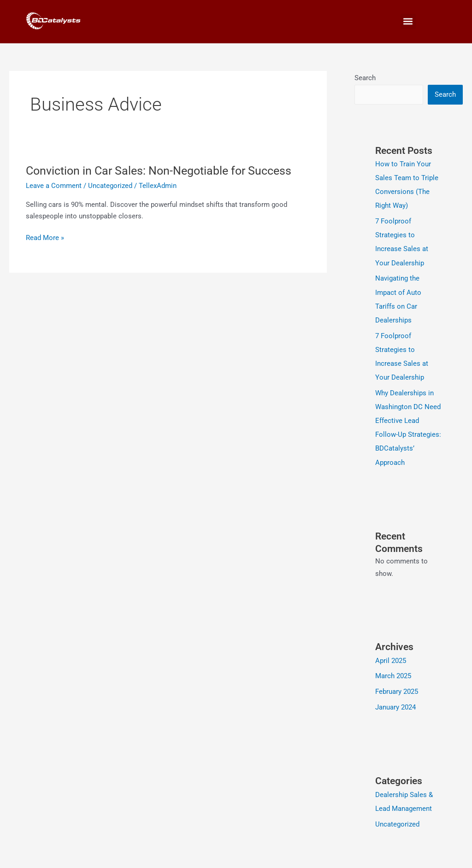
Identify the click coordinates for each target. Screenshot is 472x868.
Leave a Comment (54, 186)
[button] (408, 21)
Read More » (45, 238)
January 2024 (395, 706)
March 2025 (393, 675)
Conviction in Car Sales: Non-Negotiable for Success (164, 170)
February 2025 (397, 691)
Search (365, 78)
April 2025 (391, 660)
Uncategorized (110, 186)
